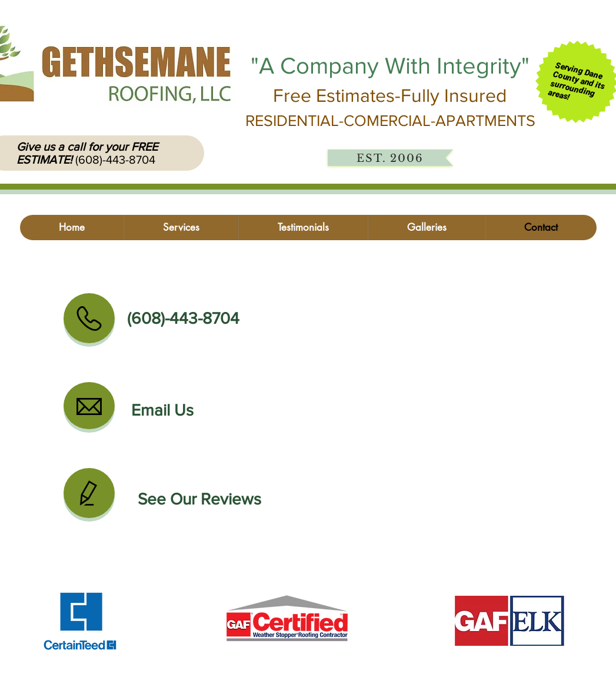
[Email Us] (163, 410)
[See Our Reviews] (199, 499)
